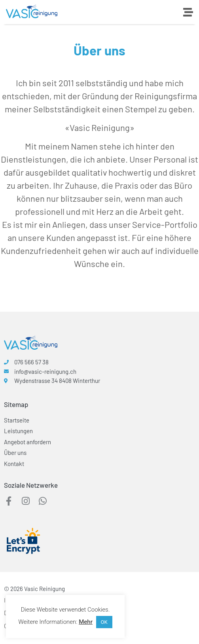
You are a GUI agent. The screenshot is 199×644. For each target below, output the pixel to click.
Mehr (86, 622)
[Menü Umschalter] (188, 12)
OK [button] (104, 622)
